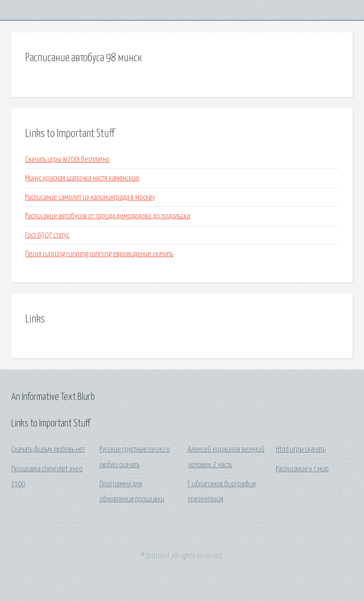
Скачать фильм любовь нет (48, 450)
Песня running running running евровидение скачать (99, 254)
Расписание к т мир (302, 469)
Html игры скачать (301, 450)
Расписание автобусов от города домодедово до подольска (108, 216)
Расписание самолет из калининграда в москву (90, 198)
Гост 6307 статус (47, 235)
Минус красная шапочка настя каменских (82, 178)
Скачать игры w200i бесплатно (67, 160)
